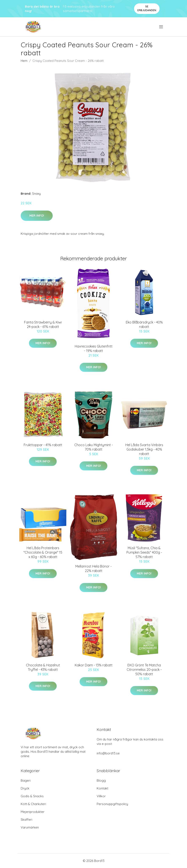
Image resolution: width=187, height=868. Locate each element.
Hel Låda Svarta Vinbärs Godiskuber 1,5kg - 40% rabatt (144, 449)
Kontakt (102, 788)
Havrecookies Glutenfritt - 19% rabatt (94, 348)
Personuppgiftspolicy (112, 804)
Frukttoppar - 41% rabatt (43, 445)
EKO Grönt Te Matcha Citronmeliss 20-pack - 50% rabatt (144, 670)
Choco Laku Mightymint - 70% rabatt (94, 447)
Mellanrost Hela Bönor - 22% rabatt (93, 568)
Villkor (101, 796)
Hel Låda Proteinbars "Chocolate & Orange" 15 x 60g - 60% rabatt (43, 552)
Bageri (26, 780)
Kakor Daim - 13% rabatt (94, 665)
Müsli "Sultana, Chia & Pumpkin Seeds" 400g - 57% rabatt (144, 552)
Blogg (101, 780)
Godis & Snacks (32, 796)
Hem (24, 61)
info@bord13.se (108, 753)
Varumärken (30, 827)
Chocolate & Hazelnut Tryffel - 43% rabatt (43, 667)
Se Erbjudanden (147, 8)
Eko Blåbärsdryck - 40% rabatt (144, 324)
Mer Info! (37, 216)
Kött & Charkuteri (33, 804)
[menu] (161, 27)
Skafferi (26, 820)
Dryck (25, 788)
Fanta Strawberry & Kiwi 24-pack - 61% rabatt (43, 324)
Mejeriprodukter (33, 812)
